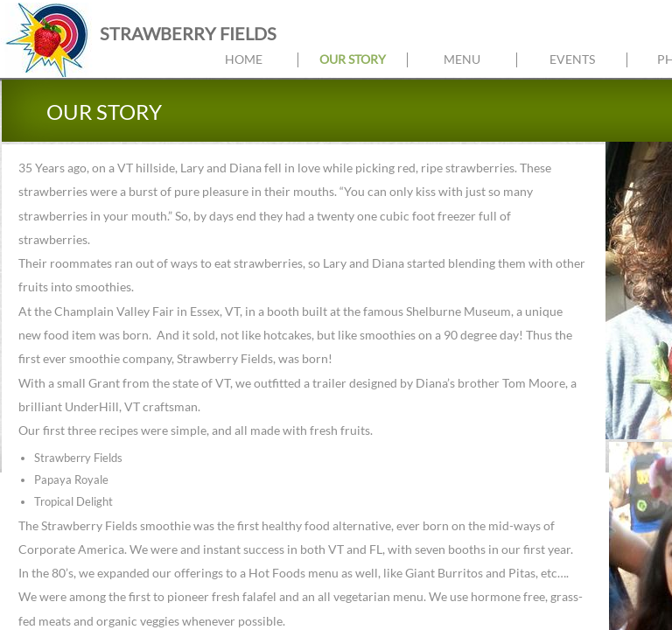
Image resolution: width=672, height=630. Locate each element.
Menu (462, 59)
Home (244, 59)
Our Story (353, 59)
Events (572, 59)
